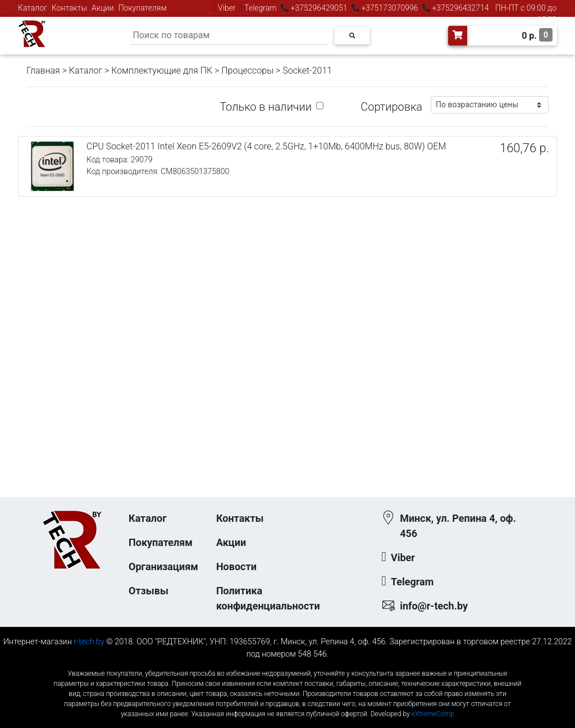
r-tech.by (89, 642)
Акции (103, 8)
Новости (236, 567)
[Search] (229, 36)
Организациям (163, 567)
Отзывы (149, 591)
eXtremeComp (433, 714)
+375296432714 (460, 8)
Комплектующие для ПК (162, 70)
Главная (43, 70)
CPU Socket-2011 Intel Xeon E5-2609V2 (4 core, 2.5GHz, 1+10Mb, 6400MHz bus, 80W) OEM (266, 146)
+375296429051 (319, 8)
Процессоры (247, 70)
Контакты (69, 8)
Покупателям (143, 8)
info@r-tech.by (434, 606)
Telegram (261, 8)
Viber (227, 8)
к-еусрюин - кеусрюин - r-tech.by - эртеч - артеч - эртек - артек (287, 664)
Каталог (33, 8)
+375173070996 (389, 8)
